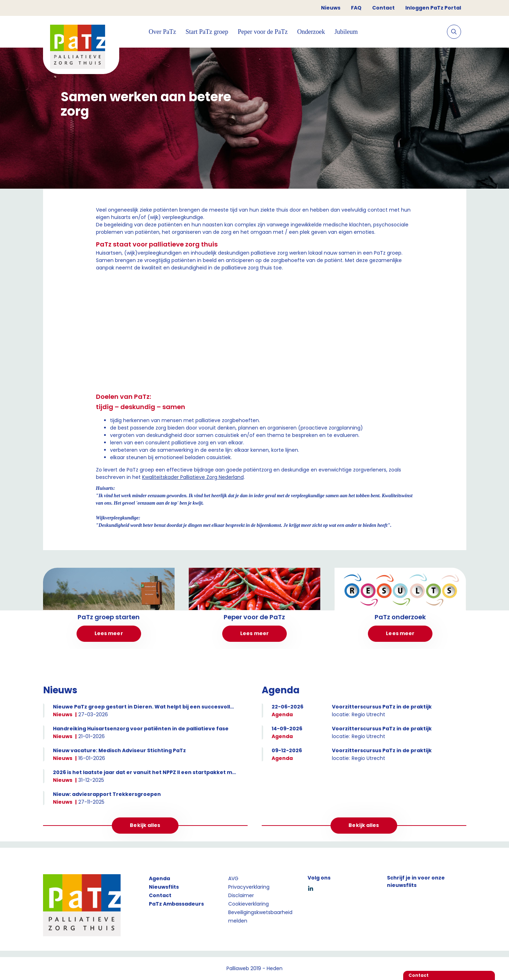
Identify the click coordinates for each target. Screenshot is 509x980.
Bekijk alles (145, 825)
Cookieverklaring (249, 904)
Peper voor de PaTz (263, 32)
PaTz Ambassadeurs (176, 904)
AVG (233, 878)
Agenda (159, 878)
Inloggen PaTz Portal (433, 8)
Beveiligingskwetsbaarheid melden (260, 917)
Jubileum (346, 32)
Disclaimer (241, 895)
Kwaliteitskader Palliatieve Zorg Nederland (193, 477)
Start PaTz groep (207, 32)
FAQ (356, 8)
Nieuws (331, 8)
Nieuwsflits (164, 887)
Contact (383, 8)
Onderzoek (311, 32)
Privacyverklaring (249, 887)
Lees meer (109, 633)
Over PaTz (162, 32)
